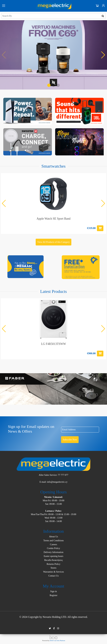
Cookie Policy (54, 548)
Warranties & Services (54, 572)
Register (54, 595)
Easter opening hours (54, 556)
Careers (54, 544)
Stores (54, 568)
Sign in (54, 591)
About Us (54, 537)
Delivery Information (53, 552)
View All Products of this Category (54, 242)
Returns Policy (54, 564)
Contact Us (54, 576)
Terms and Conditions (53, 541)
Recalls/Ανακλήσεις (54, 560)
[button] (49, 85)
